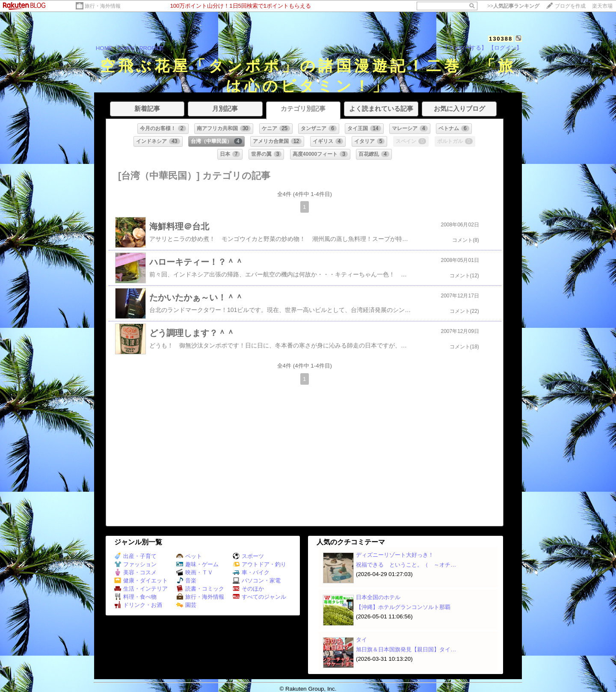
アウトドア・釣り (259, 564)
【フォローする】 (465, 48)
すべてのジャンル (259, 597)
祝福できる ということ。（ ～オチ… (406, 565)
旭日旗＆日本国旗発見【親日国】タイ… (406, 649)
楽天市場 (602, 6)
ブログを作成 (570, 6)
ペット (189, 556)
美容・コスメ (135, 572)
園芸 (186, 605)
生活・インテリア (141, 589)
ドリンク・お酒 (138, 605)
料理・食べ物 (135, 597)
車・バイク (251, 572)
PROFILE (152, 48)
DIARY (126, 48)
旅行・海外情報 (103, 6)
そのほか (248, 589)
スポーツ (248, 556)
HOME (104, 48)
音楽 (186, 581)
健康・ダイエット (141, 581)
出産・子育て (135, 556)
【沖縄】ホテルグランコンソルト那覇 (403, 607)
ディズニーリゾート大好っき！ (395, 555)
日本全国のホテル (378, 597)
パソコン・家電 (257, 581)
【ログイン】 (505, 48)
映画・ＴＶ (195, 572)
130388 (501, 39)
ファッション (135, 564)
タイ (361, 640)
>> (513, 6)
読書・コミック (200, 589)
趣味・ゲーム (197, 564)
